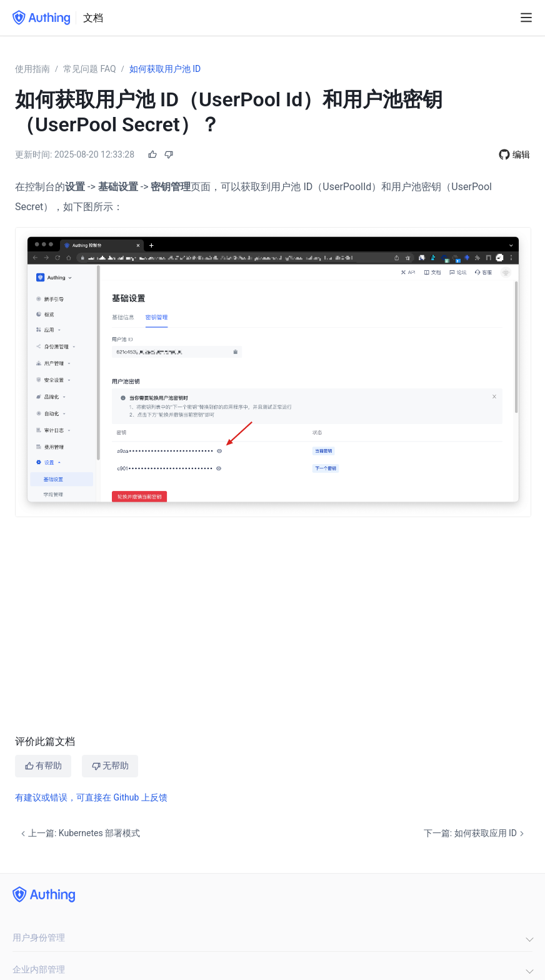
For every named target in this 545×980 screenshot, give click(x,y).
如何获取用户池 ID (165, 69)
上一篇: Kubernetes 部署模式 (79, 833)
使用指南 (32, 69)
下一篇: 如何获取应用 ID (475, 833)
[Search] (504, 18)
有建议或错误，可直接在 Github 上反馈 (91, 797)
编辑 (521, 154)
